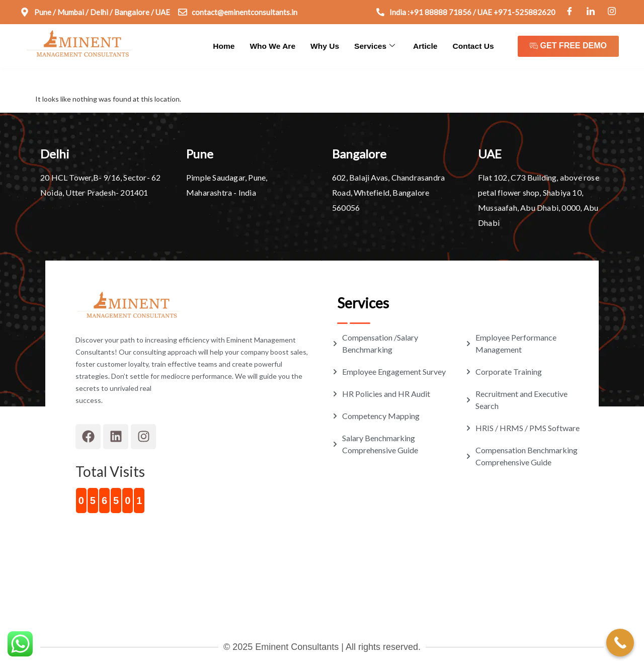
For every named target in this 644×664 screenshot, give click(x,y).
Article (427, 46)
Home (230, 46)
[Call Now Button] (620, 643)
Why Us (329, 46)
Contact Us (474, 46)
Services (378, 46)
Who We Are (278, 46)
